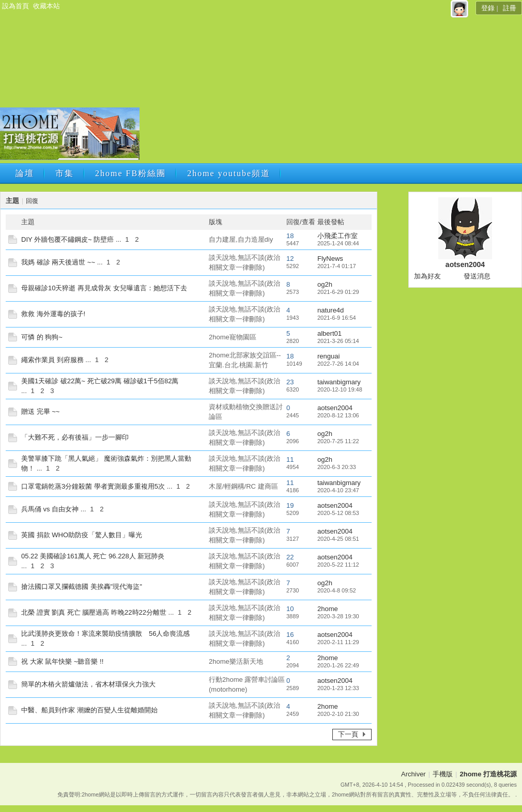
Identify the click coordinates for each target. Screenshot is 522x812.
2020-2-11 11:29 (338, 642)
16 (290, 635)
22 (290, 557)
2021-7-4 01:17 (337, 266)
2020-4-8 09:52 (337, 590)
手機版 (443, 774)
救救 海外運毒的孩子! (53, 314)
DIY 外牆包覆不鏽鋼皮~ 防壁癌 (67, 239)
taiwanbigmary (339, 382)
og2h (325, 284)
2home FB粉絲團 (130, 173)
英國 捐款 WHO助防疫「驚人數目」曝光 (82, 535)
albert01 (329, 333)
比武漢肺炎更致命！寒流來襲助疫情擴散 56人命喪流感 (105, 634)
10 (290, 609)
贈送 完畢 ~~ (40, 411)
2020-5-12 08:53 (338, 513)
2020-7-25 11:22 (338, 441)
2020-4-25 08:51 (338, 539)
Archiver (413, 774)
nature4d (331, 310)
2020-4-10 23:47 (338, 490)
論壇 (25, 173)
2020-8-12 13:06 (338, 415)
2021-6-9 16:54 (337, 318)
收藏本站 (47, 6)
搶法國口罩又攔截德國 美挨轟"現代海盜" (82, 587)
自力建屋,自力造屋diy (241, 239)
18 (290, 236)
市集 (65, 173)
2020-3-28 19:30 (338, 616)
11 (290, 459)
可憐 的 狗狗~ (42, 337)
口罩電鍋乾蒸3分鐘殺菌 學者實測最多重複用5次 (93, 486)
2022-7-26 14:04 (338, 364)
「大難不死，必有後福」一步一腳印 (75, 437)
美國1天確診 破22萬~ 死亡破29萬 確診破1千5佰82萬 (100, 381)
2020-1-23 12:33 (338, 688)
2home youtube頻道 (229, 173)
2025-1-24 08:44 (338, 243)
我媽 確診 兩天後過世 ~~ (58, 262)
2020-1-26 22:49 (338, 665)
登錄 (488, 8)
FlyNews (330, 259)
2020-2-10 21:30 (338, 714)
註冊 (510, 8)
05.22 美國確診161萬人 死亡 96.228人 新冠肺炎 (93, 556)
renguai (328, 356)
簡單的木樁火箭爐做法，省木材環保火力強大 (88, 684)
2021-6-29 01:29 (338, 292)
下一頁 (348, 734)
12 (290, 259)
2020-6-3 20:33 (337, 467)
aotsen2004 (335, 408)
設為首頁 (16, 6)
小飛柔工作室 (337, 236)
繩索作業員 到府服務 (52, 360)
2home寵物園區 (233, 337)
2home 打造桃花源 (488, 774)
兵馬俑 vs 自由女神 (50, 509)
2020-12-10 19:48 (340, 389)
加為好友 (427, 276)
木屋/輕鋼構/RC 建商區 (243, 486)
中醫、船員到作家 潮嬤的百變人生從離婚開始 (89, 710)
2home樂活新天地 (236, 661)
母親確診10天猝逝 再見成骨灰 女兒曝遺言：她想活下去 (104, 288)
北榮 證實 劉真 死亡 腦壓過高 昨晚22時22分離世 (94, 612)
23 (290, 382)
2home (328, 609)
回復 (32, 201)
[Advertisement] (269, 88)
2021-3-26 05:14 (338, 341)
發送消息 (477, 276)
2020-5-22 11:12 (338, 565)
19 (290, 505)
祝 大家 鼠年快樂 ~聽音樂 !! (62, 661)
